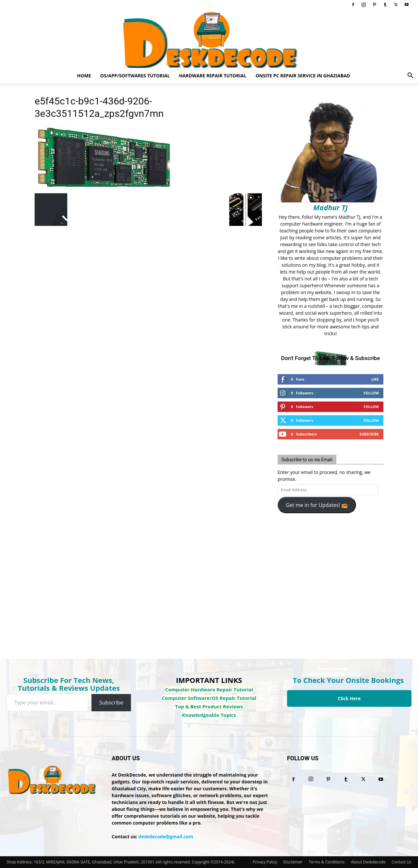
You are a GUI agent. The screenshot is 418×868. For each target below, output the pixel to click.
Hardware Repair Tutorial (213, 76)
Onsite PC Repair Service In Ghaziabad (303, 76)
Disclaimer (293, 862)
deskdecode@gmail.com (166, 836)
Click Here (349, 698)
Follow (371, 393)
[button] (410, 76)
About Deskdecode (368, 862)
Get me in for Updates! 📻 (317, 505)
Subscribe (369, 434)
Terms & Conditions (327, 862)
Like (375, 379)
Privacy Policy (265, 862)
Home (84, 76)
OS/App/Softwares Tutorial (135, 76)
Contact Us (402, 862)
